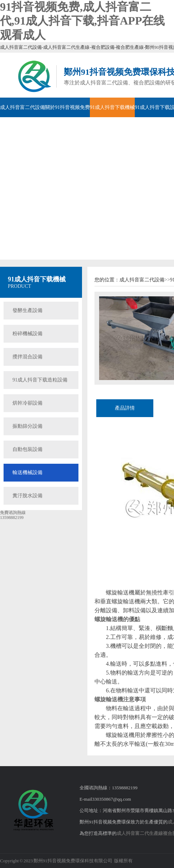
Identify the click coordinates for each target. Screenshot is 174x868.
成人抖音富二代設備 (22, 107)
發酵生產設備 (27, 310)
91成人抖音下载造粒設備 (40, 380)
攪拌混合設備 (27, 357)
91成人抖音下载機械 (112, 107)
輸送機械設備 (27, 472)
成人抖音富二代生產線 (140, 833)
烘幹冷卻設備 (27, 403)
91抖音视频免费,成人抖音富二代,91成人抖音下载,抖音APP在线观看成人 (82, 21)
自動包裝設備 (27, 449)
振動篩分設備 (27, 426)
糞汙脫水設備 (27, 496)
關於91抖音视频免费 (67, 107)
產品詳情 (125, 408)
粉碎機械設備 (27, 334)
